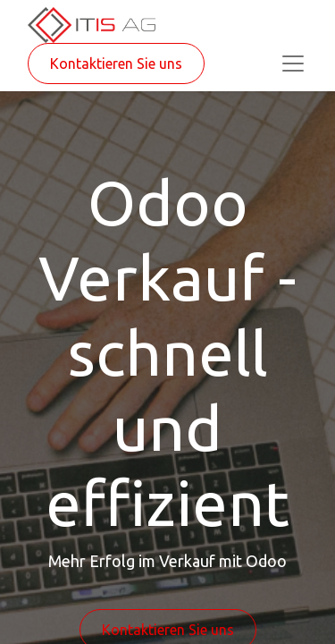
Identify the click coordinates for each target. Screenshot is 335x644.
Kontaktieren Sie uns (116, 64)
